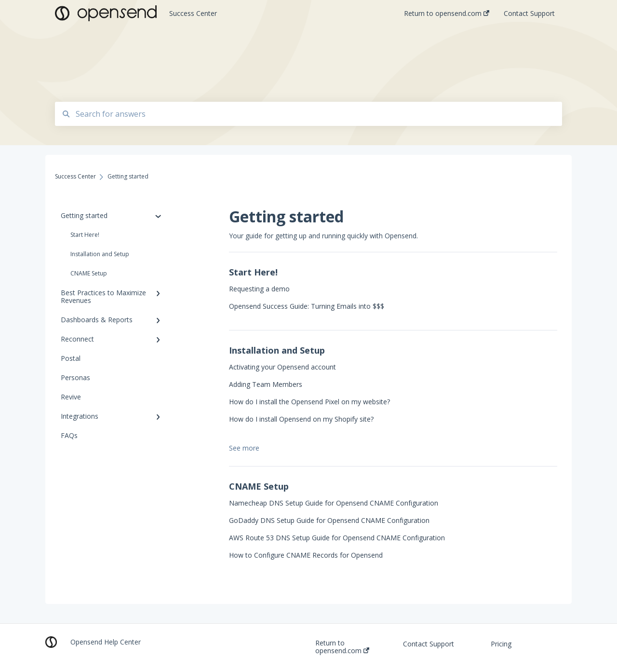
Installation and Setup (100, 254)
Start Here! (85, 235)
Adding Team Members (266, 384)
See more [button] (244, 448)
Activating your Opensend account (282, 367)
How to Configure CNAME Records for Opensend (306, 555)
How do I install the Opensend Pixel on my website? (309, 402)
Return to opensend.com (342, 647)
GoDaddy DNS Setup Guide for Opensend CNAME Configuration (329, 520)
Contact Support (429, 644)
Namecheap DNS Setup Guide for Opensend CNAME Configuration (334, 503)
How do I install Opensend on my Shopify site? (301, 419)
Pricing (501, 644)
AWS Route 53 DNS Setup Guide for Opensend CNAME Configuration (337, 538)
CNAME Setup (89, 273)
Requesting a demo (259, 289)
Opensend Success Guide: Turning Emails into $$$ (307, 306)
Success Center (193, 13)
